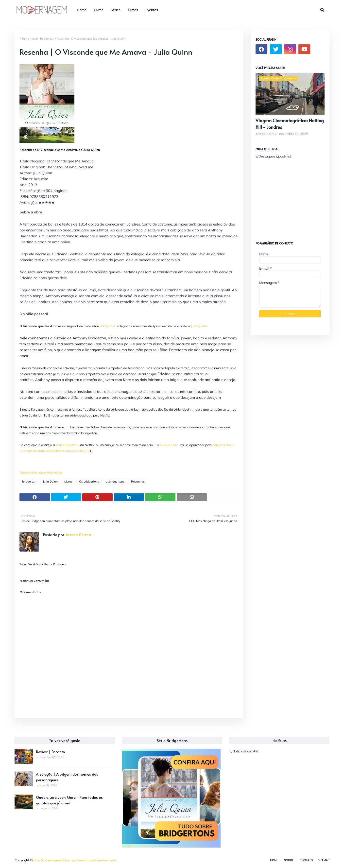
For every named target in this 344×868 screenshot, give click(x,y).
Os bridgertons (89, 481)
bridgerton (47, 39)
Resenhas (138, 481)
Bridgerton (108, 326)
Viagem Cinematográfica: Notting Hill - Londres (290, 124)
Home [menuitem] (82, 10)
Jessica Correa (78, 535)
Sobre (289, 860)
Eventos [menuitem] (152, 10)
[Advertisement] (292, 198)
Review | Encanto (51, 752)
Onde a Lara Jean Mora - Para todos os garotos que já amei (69, 800)
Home (274, 860)
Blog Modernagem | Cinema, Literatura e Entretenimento (75, 860)
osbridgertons (115, 481)
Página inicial (29, 39)
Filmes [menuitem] (133, 10)
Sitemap (324, 860)
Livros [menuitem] (99, 10)
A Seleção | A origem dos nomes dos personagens (67, 777)
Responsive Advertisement (41, 473)
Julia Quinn (199, 326)
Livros (68, 481)
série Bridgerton (68, 445)
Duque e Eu (169, 445)
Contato (306, 860)
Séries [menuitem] (116, 10)
